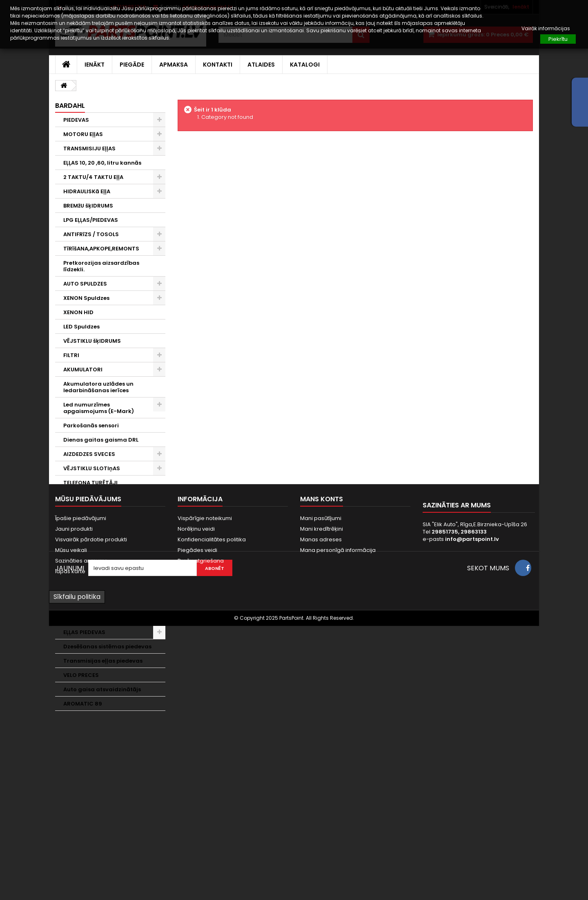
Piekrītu (558, 39)
